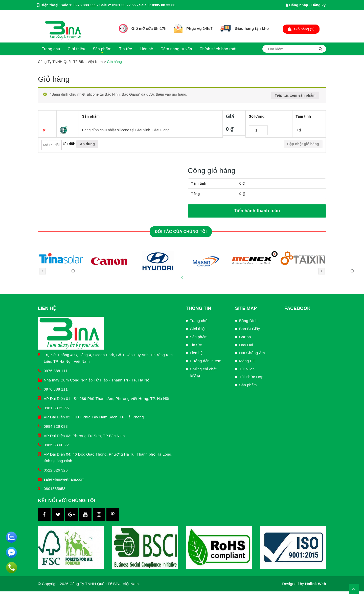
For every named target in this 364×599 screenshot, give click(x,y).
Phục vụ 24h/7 (199, 28)
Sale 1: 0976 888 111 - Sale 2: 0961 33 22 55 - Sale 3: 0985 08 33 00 (118, 5)
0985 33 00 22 (56, 445)
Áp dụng (87, 144)
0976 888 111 (56, 371)
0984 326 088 (56, 426)
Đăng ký (318, 5)
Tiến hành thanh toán (257, 211)
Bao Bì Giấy (249, 329)
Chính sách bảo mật (218, 49)
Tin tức (126, 49)
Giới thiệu (77, 49)
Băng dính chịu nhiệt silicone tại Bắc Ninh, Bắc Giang (126, 130)
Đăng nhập (297, 5)
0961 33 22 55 (56, 408)
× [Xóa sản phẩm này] (44, 130)
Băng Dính (248, 321)
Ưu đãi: (69, 144)
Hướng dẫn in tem (206, 361)
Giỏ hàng (54, 79)
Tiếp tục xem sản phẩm (295, 95)
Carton (245, 337)
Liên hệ (146, 49)
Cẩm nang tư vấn (176, 49)
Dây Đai (246, 345)
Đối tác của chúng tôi (181, 232)
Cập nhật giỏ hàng (303, 144)
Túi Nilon (247, 369)
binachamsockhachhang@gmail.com (93, 15)
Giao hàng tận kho (252, 28)
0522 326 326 (56, 470)
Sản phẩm (102, 49)
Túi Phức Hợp (251, 377)
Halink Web (316, 584)
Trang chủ (51, 49)
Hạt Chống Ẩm (252, 353)
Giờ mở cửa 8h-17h (149, 28)
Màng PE (247, 361)
